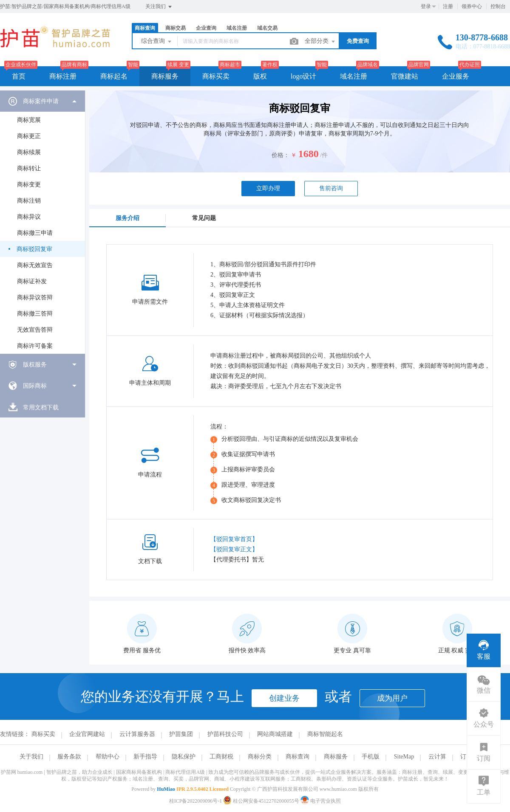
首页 (19, 76)
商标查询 (145, 28)
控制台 (498, 6)
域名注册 (237, 28)
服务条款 (69, 757)
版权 (260, 76)
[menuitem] (42, 222)
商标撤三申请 (35, 233)
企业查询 (206, 28)
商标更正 (29, 136)
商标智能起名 (325, 734)
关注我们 (159, 7)
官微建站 (405, 76)
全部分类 (320, 42)
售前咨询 (331, 188)
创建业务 (284, 698)
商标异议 (29, 217)
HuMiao (166, 789)
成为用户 (392, 698)
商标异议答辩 (35, 297)
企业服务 (456, 76)
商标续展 (29, 152)
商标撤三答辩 (35, 314)
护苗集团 (181, 734)
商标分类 (260, 757)
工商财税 (221, 757)
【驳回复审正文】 (234, 549)
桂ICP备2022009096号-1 (196, 801)
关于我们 (31, 757)
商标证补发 (32, 281)
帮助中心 (108, 757)
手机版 (371, 757)
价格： (280, 155)
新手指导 (145, 757)
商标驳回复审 (34, 249)
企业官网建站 (87, 734)
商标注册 (63, 76)
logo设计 (303, 76)
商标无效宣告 (35, 265)
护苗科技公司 (225, 734)
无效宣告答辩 (35, 330)
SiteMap (404, 757)
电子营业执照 (321, 801)
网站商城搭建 (275, 734)
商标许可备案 (35, 346)
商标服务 (165, 76)
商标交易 (176, 28)
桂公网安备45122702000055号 (262, 801)
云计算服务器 (137, 734)
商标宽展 (29, 120)
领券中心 (472, 6)
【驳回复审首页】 (234, 539)
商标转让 (29, 168)
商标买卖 (216, 76)
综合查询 (157, 42)
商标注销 (29, 201)
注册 (448, 6)
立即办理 (268, 188)
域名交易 (267, 28)
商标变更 (29, 185)
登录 (426, 6)
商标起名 (114, 76)
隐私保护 (184, 757)
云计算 (437, 757)
